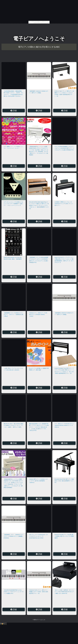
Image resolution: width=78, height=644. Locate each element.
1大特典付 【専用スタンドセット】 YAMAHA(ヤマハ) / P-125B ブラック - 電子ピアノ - (64, 204)
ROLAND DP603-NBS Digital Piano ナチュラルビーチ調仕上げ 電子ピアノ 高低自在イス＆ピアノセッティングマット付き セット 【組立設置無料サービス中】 (39, 205)
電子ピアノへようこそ (39, 39)
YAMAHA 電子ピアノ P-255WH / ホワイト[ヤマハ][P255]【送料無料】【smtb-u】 (38, 481)
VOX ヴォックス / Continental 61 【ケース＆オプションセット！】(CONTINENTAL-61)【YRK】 (39, 536)
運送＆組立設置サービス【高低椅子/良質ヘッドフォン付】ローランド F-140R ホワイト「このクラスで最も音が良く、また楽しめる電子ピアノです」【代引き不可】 (39, 427)
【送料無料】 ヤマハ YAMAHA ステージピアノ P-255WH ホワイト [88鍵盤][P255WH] (14, 536)
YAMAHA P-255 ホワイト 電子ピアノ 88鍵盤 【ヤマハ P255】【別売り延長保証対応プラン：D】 (39, 592)
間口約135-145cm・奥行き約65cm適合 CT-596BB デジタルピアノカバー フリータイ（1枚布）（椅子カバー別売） (13, 425)
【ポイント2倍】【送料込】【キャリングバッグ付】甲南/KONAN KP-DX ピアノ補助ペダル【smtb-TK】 (64, 592)
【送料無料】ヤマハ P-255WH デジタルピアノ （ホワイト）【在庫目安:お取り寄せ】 (13, 315)
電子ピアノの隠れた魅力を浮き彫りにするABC (39, 47)
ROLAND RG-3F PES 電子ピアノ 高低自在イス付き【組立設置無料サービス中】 (64, 481)
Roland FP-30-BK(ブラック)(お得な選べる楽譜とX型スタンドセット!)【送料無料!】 (64, 536)
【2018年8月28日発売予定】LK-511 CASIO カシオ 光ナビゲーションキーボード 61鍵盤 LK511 (14, 592)
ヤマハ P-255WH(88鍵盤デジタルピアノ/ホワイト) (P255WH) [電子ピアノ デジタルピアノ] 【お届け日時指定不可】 (64, 148)
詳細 (14, 111)
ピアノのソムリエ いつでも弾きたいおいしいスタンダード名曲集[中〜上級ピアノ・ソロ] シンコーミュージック (13, 204)
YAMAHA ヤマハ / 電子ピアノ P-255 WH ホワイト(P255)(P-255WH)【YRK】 (38, 315)
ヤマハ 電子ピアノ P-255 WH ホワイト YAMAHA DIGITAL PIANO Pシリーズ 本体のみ (64, 425)
